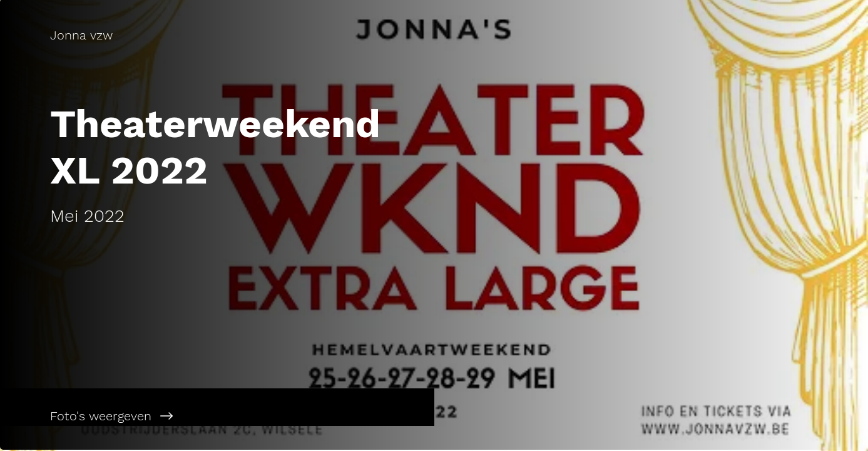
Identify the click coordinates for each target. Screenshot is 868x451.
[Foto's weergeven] (217, 416)
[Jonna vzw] (217, 35)
